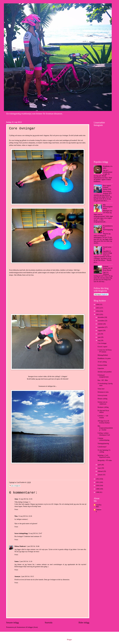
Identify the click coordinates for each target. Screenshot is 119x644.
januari (100, 475)
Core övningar (102, 343)
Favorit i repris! (102, 347)
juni (99, 337)
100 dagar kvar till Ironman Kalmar (104, 422)
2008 (98, 492)
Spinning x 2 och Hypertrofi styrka (104, 456)
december (101, 317)
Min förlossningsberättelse (108, 207)
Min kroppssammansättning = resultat (105, 428)
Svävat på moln (102, 395)
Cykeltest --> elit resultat (103, 417)
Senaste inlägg (12, 623)
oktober (101, 324)
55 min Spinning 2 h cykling (104, 451)
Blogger (69, 640)
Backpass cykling (103, 407)
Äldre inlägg (84, 623)
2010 (98, 486)
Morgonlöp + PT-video (105, 460)
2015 (98, 308)
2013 (98, 314)
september (101, 327)
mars (100, 468)
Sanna (17, 561)
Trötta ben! (101, 389)
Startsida (49, 623)
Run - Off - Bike (103, 380)
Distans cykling (102, 399)
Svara (16, 509)
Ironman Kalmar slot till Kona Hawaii (108, 268)
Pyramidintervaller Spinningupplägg (108, 229)
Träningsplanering (103, 444)
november (101, 321)
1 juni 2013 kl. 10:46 (33, 546)
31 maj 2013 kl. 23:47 (35, 533)
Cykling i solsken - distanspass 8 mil (104, 434)
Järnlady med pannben (105, 372)
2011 (98, 482)
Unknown (99, 511)
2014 (98, 311)
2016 (98, 305)
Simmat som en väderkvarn (102, 403)
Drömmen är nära (103, 392)
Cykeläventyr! (102, 447)
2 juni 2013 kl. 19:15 (27, 576)
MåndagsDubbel (103, 355)
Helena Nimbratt (20, 546)
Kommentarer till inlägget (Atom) (27, 627)
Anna (16, 499)
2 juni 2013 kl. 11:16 (26, 561)
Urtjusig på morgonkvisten (103, 376)
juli (99, 334)
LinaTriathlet (99, 506)
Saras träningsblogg (21, 533)
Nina (16, 516)
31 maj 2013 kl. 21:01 (26, 499)
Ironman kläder (102, 365)
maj (99, 340)
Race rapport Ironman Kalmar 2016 (107, 187)
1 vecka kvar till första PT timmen (105, 351)
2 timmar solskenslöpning (103, 439)
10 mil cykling (102, 362)
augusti (100, 331)
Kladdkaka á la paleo (104, 358)
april (100, 465)
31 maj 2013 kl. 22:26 (25, 516)
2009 (98, 489)
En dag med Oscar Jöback (103, 412)
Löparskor (101, 368)
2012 (98, 479)
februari (101, 471)
